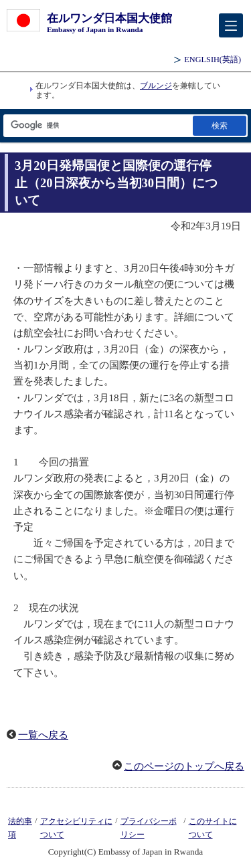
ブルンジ (156, 86)
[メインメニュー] (231, 25)
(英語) (213, 60)
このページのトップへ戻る (184, 766)
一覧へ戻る (43, 735)
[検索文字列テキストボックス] (97, 125)
